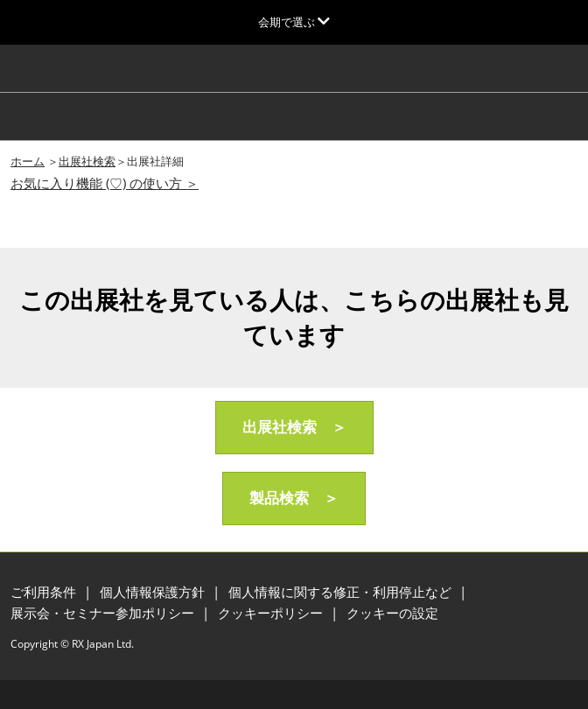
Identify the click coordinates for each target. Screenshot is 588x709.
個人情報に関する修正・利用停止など (342, 592)
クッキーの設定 (392, 613)
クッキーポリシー (272, 613)
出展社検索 (87, 161)
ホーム (28, 161)
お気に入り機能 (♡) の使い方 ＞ (105, 183)
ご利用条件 (45, 592)
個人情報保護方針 (154, 592)
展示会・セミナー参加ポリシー (104, 613)
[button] (294, 428)
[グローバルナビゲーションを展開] (294, 22)
